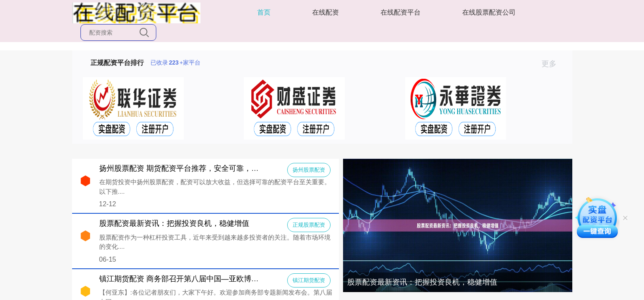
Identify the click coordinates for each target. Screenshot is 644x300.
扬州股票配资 (309, 170)
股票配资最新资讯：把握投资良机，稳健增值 (422, 282)
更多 (553, 64)
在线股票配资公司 (489, 12)
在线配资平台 (401, 12)
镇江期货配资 (309, 280)
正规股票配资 (309, 225)
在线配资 (326, 12)
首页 (264, 12)
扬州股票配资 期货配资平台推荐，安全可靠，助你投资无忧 (198, 168)
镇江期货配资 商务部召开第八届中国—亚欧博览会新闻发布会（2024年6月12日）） (239, 279)
